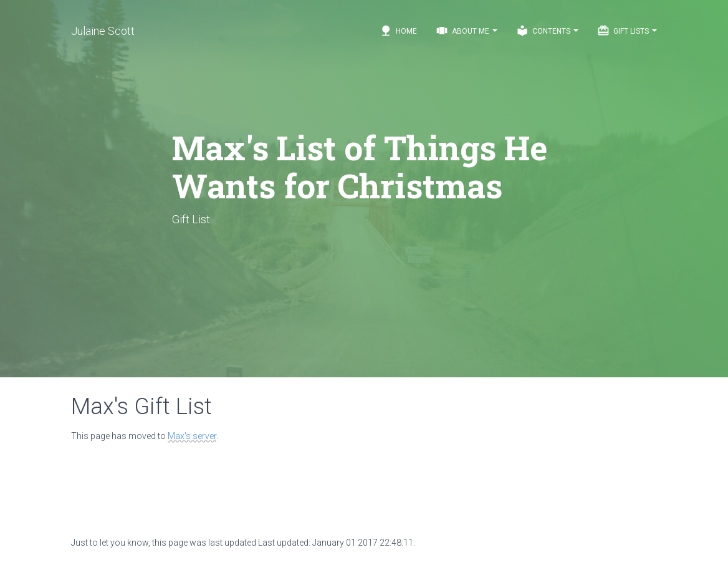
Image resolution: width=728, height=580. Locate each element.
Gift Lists (627, 31)
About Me (467, 31)
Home (398, 31)
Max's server (192, 436)
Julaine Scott (103, 31)
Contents (547, 31)
